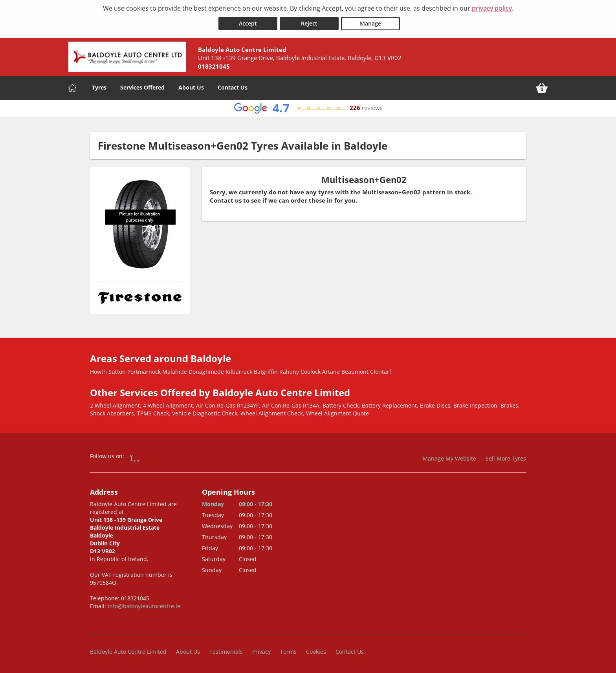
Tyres (99, 87)
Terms (288, 651)
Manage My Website (449, 458)
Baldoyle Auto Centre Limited (128, 651)
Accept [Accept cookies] (248, 23)
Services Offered (142, 87)
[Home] (72, 88)
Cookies (316, 651)
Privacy (261, 651)
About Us (191, 87)
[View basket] (542, 88)
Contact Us (233, 87)
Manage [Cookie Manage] (370, 23)
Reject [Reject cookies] (309, 23)
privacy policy (492, 8)
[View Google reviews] (308, 108)
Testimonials (226, 651)
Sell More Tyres (506, 458)
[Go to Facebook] (135, 457)
